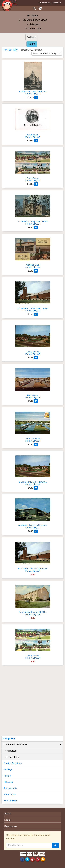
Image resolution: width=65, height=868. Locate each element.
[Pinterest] (38, 859)
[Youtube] (32, 859)
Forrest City (11, 757)
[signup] (55, 845)
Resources (11, 826)
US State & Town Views (33, 745)
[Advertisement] (32, 702)
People (7, 776)
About (8, 813)
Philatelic (8, 782)
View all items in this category (47, 53)
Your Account (44, 3)
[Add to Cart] (36, 97)
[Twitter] (27, 859)
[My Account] (40, 8)
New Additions (11, 801)
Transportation (11, 788)
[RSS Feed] (43, 859)
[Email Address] (29, 845)
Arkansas (10, 751)
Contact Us (56, 3)
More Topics (10, 794)
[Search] (34, 8)
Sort (32, 44)
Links (7, 820)
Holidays (8, 770)
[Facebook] (22, 859)
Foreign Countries (13, 763)
